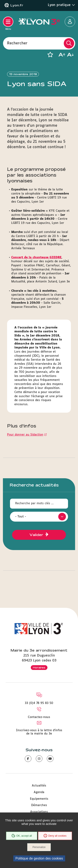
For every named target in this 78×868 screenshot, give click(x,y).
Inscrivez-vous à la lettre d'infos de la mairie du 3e (39, 732)
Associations (39, 812)
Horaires (39, 667)
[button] (50, 55)
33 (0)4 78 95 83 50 (39, 703)
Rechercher (17, 43)
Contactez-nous (39, 717)
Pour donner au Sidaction (25, 435)
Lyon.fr (17, 5)
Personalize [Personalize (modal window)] (39, 847)
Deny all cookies (55, 836)
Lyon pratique (61, 5)
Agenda (39, 792)
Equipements (39, 799)
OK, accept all (22, 836)
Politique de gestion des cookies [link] (39, 858)
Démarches (39, 805)
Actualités (39, 786)
